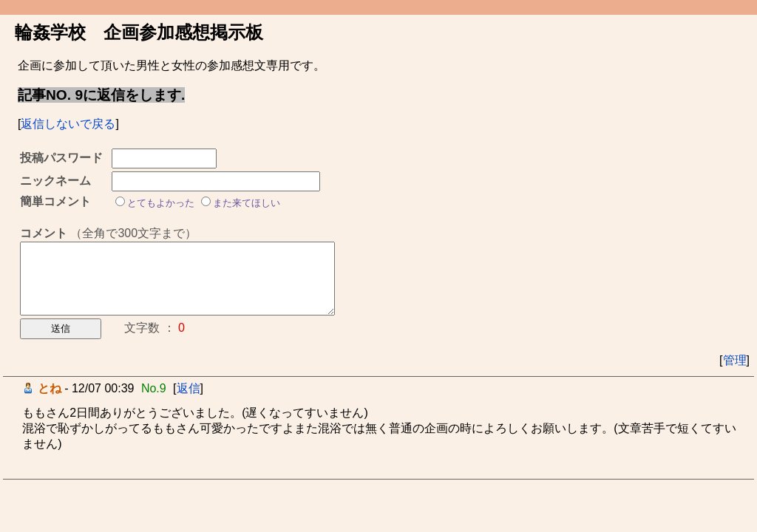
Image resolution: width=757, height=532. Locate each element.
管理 (735, 360)
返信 (189, 388)
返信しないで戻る (68, 124)
